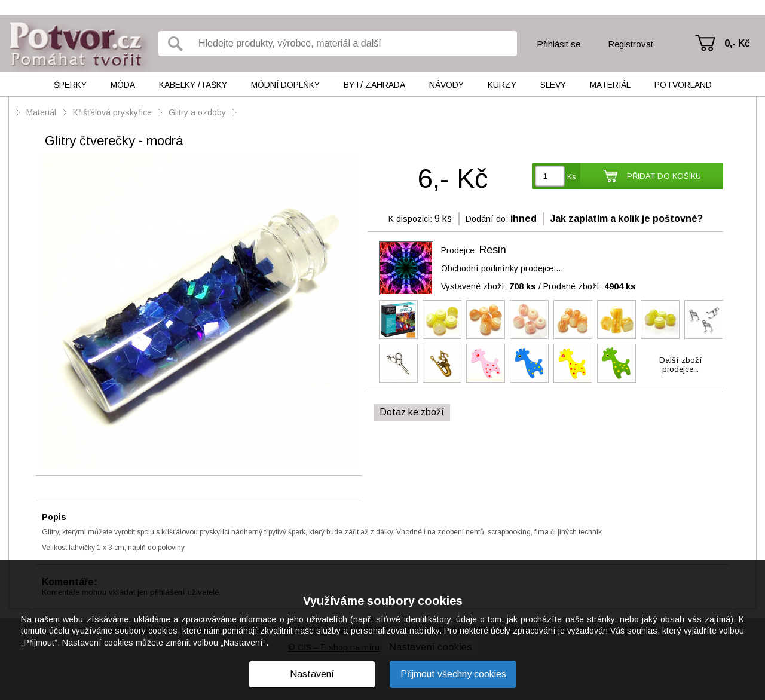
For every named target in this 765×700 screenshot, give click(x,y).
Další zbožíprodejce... (681, 365)
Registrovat (631, 44)
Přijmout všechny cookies (453, 674)
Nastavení (312, 674)
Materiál (610, 85)
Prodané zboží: (590, 286)
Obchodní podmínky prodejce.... (502, 268)
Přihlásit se (559, 44)
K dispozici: (410, 219)
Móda (123, 85)
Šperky (70, 85)
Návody (446, 85)
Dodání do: (487, 219)
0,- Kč (737, 43)
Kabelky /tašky (193, 85)
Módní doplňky (285, 85)
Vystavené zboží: (489, 286)
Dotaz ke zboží (412, 412)
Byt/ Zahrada (374, 85)
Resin (493, 250)
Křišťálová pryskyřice (112, 112)
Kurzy (502, 85)
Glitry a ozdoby (198, 112)
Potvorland (683, 85)
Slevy (553, 85)
